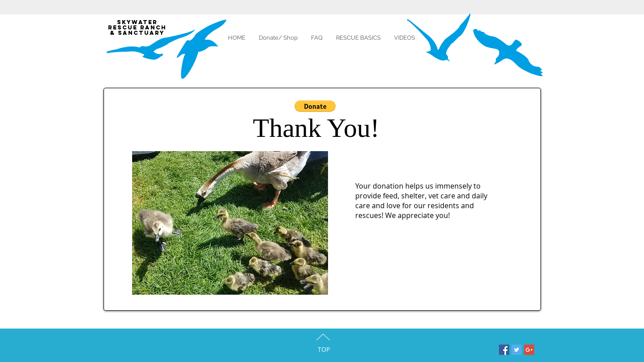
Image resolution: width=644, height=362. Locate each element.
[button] (315, 106)
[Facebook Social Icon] (504, 350)
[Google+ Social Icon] (529, 350)
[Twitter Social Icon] (517, 350)
